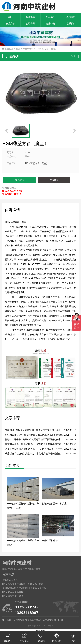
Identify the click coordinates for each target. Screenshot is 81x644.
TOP (73, 637)
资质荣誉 (10, 24)
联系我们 (71, 24)
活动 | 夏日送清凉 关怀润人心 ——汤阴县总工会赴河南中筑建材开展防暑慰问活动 (35, 449)
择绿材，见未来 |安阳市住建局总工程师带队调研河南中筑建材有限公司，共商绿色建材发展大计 (35, 439)
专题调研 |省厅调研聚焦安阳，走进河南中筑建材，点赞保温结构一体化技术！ (35, 430)
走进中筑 (51, 24)
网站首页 (8, 637)
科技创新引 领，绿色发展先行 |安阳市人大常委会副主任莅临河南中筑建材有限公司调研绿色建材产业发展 (35, 444)
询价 (27, 156)
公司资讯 (30, 24)
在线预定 (54, 180)
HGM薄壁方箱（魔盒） (46, 49)
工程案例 (71, 17)
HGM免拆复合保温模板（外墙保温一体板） (24, 584)
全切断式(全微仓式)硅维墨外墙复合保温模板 (24, 588)
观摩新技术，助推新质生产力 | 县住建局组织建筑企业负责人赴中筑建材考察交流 (35, 453)
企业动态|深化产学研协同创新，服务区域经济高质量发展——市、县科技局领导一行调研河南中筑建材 (35, 435)
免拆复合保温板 (10, 580)
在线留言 (20, 180)
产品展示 (51, 17)
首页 (10, 17)
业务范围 (30, 17)
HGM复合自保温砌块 (13, 592)
